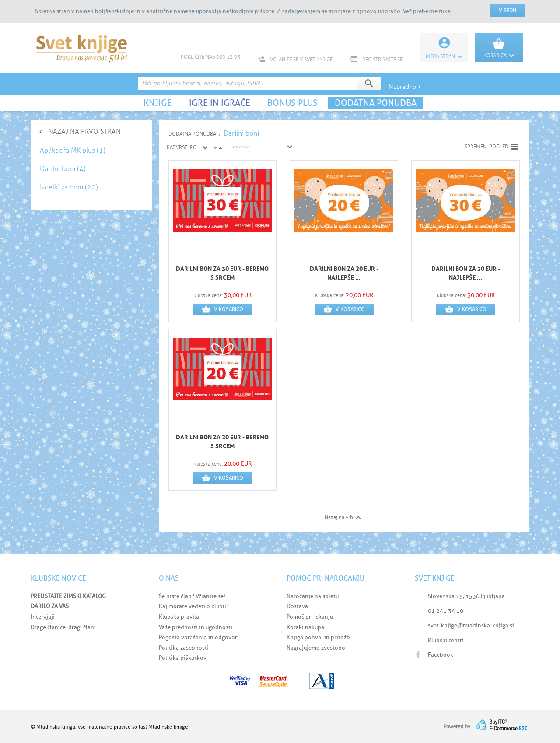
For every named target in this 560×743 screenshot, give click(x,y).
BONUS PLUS (292, 103)
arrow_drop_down (215, 148)
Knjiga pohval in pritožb (318, 637)
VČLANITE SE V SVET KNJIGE (295, 60)
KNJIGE (158, 103)
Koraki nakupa (305, 627)
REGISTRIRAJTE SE (376, 60)
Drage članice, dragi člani (63, 627)
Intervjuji (43, 617)
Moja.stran (444, 56)
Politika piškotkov (183, 658)
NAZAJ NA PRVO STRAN (84, 131)
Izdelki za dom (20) (69, 187)
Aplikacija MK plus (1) (73, 150)
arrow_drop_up (220, 148)
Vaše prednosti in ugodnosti (196, 627)
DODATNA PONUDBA (376, 103)
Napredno (406, 87)
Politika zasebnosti (184, 648)
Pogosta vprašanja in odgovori (199, 637)
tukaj (445, 11)
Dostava (297, 606)
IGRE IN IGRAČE (220, 103)
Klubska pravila (179, 617)
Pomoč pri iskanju (310, 617)
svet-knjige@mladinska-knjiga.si (471, 626)
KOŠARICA (499, 56)
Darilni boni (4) (63, 169)
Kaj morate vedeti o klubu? (194, 606)
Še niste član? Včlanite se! (192, 596)
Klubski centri (446, 640)
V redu (507, 11)
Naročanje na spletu (313, 596)
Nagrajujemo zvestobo (316, 648)
